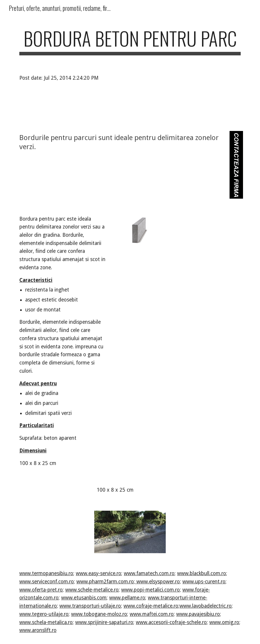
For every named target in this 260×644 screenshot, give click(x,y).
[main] (130, 41)
